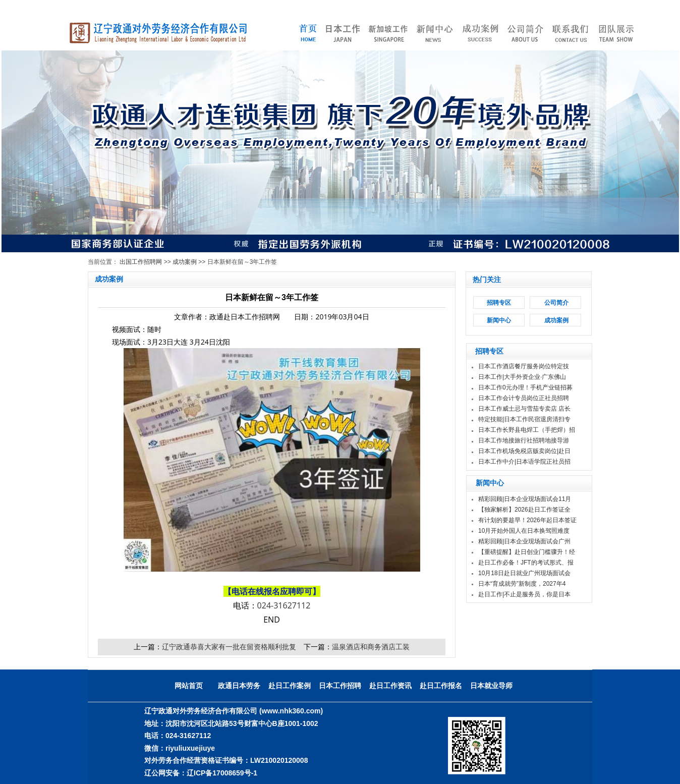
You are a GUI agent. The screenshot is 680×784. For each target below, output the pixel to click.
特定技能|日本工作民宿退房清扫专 (524, 419)
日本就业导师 (491, 686)
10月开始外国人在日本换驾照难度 (524, 531)
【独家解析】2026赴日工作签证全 (524, 510)
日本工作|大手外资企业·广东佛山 (522, 377)
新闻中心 (499, 320)
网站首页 (189, 686)
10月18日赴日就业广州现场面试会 (524, 573)
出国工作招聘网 (141, 262)
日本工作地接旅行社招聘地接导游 (524, 440)
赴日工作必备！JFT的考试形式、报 (526, 563)
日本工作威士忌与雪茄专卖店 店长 (524, 409)
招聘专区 (499, 303)
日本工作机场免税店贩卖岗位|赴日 (524, 451)
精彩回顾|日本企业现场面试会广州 (524, 541)
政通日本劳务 (239, 686)
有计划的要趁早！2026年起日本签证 (527, 520)
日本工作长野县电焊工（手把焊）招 (527, 430)
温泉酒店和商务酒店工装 (371, 647)
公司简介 (556, 303)
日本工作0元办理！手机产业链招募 (525, 387)
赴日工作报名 (441, 686)
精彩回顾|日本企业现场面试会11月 (525, 499)
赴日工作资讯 (390, 686)
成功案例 (185, 262)
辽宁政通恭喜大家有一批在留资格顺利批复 (229, 647)
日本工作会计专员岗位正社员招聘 (524, 398)
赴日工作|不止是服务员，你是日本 (524, 594)
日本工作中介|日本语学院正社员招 (524, 462)
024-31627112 (284, 605)
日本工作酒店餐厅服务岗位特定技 (524, 366)
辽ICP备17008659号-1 (222, 773)
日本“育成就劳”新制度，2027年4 (522, 584)
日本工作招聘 (340, 686)
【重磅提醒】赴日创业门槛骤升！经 (527, 552)
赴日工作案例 (290, 686)
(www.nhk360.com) (291, 711)
